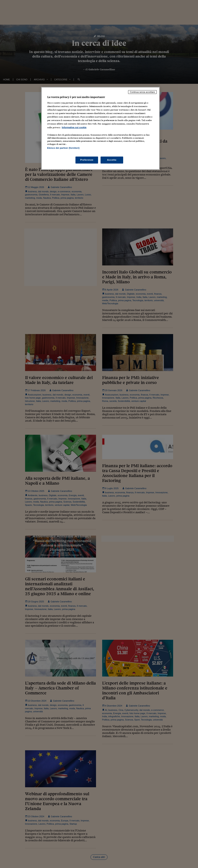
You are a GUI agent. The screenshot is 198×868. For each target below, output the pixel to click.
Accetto (112, 160)
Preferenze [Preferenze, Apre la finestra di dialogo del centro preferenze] (87, 160)
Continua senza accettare (142, 92)
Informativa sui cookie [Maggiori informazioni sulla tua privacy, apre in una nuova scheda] (74, 127)
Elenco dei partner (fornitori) (63, 148)
